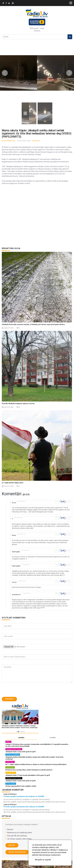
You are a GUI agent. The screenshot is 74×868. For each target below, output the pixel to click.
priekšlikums (16, 595)
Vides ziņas (10, 762)
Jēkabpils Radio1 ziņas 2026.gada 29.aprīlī (20, 781)
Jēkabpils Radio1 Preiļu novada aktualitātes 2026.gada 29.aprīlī (28, 775)
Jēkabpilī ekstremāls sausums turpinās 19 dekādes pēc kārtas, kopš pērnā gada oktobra (33, 324)
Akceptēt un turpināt (43, 860)
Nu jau (14, 503)
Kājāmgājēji (16, 552)
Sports (8, 742)
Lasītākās (53, 738)
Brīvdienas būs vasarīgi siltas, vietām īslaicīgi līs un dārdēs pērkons (29, 770)
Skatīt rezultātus (17, 852)
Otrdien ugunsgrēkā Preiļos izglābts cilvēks (21, 786)
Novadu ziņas (11, 773)
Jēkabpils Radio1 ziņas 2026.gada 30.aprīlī (20, 752)
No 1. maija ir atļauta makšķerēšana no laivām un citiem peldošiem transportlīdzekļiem (36, 764)
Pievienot (9, 699)
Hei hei (14, 582)
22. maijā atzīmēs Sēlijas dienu (13, 483)
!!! (12, 519)
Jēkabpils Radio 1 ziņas (14, 749)
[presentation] (20, 690)
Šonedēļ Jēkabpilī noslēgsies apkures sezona (18, 404)
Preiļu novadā (11, 784)
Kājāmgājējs (16, 566)
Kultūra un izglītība (13, 755)
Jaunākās (21, 738)
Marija (14, 535)
